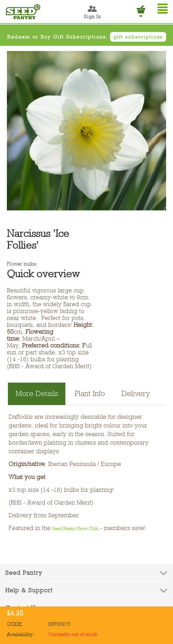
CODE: (15, 624)
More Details (37, 393)
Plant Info (90, 393)
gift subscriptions (138, 37)
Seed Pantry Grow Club (75, 528)
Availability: (20, 634)
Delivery (136, 393)
